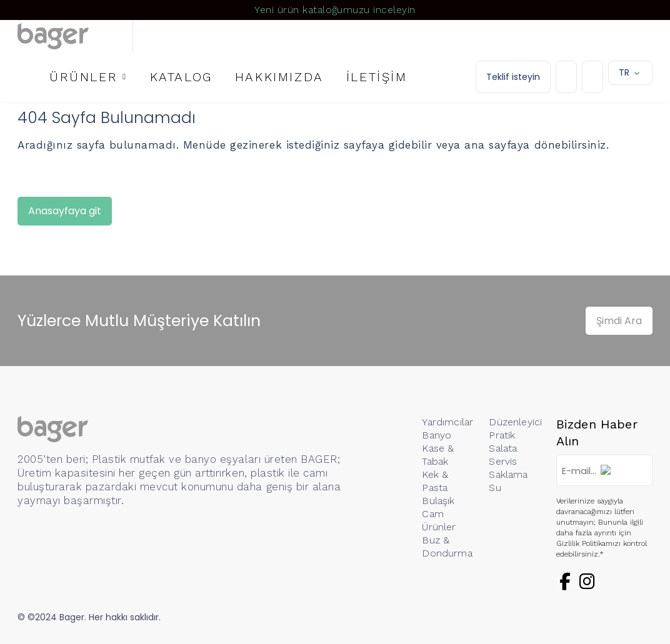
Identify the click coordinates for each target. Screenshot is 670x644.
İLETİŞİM (377, 77)
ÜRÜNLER (83, 77)
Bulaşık (438, 501)
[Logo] (75, 36)
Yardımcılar (447, 422)
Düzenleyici (515, 422)
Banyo (437, 435)
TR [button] (624, 72)
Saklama (508, 474)
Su (495, 488)
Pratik (502, 435)
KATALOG (181, 77)
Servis (503, 461)
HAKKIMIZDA (279, 77)
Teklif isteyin (513, 77)
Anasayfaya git (65, 211)
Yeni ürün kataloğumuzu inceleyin (335, 10)
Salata (503, 448)
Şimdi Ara (619, 321)
